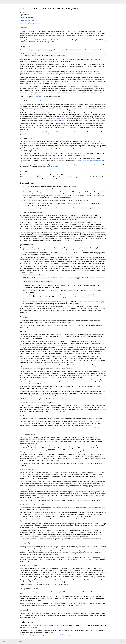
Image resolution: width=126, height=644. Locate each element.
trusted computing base (31, 94)
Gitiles (11, 641)
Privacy (15, 641)
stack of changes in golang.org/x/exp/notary (70, 635)
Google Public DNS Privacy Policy (91, 421)
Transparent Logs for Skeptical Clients (67, 158)
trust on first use (61, 119)
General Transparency (52, 167)
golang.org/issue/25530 (35, 23)
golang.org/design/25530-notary (29, 20)
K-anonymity (78, 492)
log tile (44, 203)
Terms (20, 641)
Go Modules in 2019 (38, 97)
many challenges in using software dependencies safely (42, 71)
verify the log (81, 248)
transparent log (58, 356)
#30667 (78, 605)
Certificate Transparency (29, 141)
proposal (83, 270)
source (122, 641)
